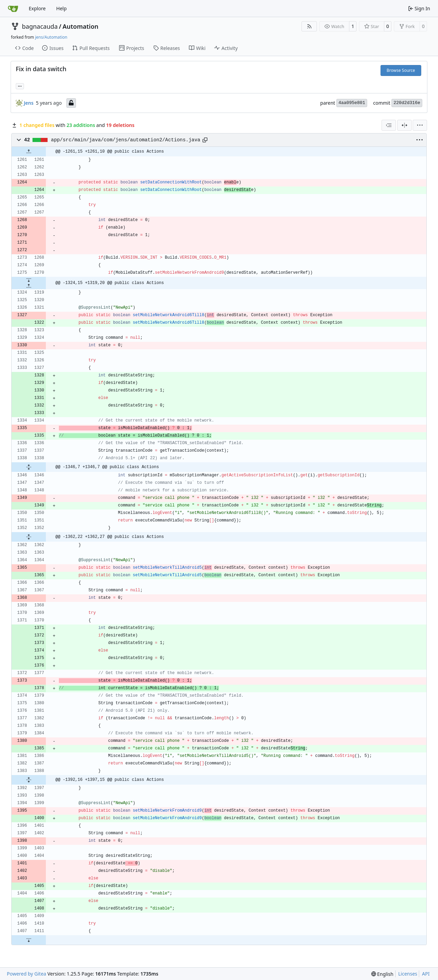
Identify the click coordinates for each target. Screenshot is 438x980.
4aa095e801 (352, 103)
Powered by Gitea (27, 974)
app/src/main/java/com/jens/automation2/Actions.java (126, 140)
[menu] (420, 125)
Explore (37, 8)
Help (61, 8)
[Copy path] (205, 140)
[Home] (13, 9)
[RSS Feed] (309, 26)
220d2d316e (407, 103)
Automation (81, 26)
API (426, 974)
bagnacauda (40, 26)
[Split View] (404, 125)
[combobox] (389, 125)
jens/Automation (51, 37)
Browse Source (401, 70)
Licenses (408, 974)
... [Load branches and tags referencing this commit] (20, 86)
